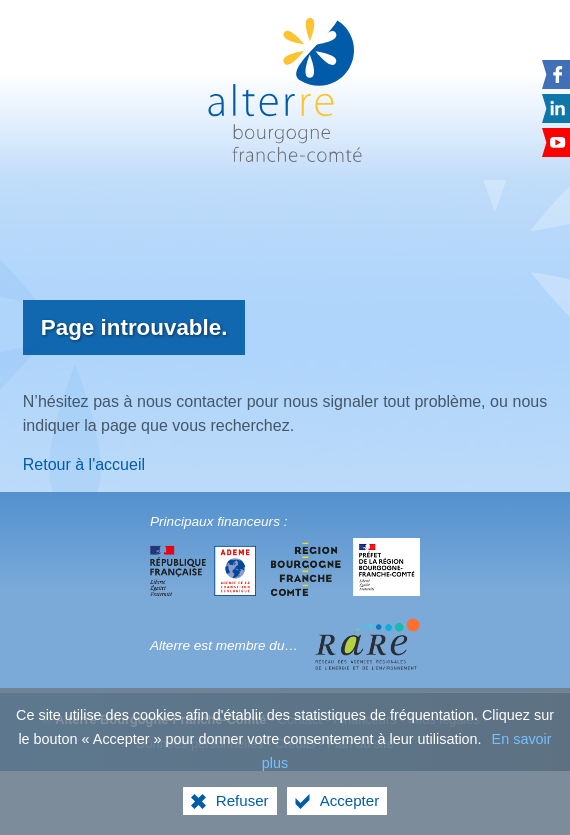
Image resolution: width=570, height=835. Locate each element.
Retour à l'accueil (84, 464)
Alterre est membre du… (224, 645)
